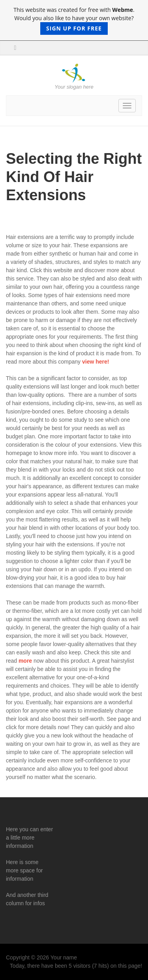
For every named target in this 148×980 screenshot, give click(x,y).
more (25, 661)
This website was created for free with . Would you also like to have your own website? (74, 20)
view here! (96, 362)
